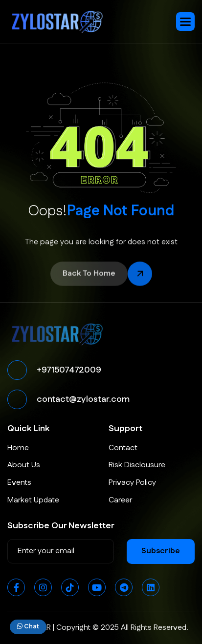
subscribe (161, 551)
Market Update (33, 500)
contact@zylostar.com (83, 399)
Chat (28, 626)
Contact (123, 448)
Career (120, 500)
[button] (185, 21)
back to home (89, 275)
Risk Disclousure (137, 465)
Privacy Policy (132, 483)
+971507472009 (69, 370)
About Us (24, 465)
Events (19, 483)
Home (18, 448)
